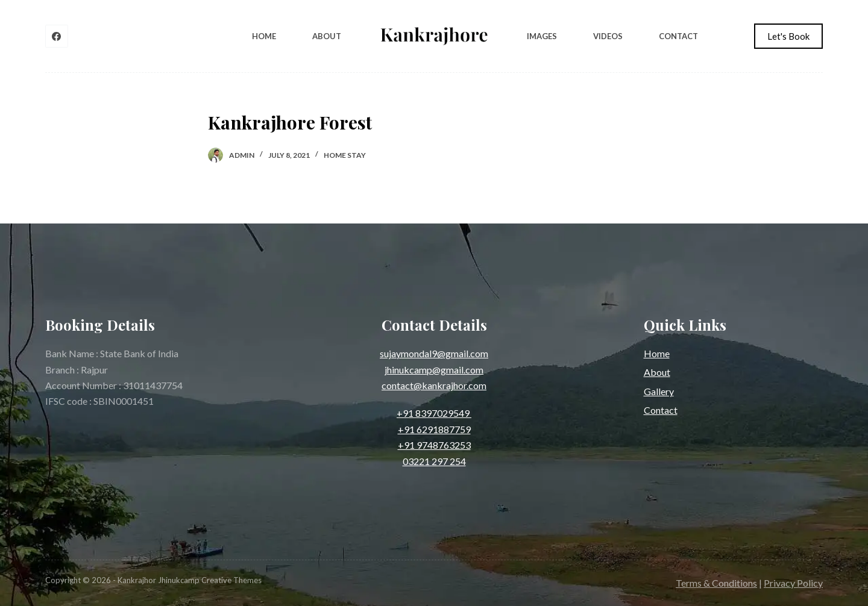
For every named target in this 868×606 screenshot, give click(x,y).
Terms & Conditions (716, 583)
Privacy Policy (793, 583)
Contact (678, 36)
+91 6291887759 (434, 429)
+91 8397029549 (434, 413)
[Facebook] (57, 36)
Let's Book (788, 36)
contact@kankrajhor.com (434, 385)
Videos (608, 36)
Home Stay (345, 155)
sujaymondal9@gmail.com (434, 353)
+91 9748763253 (434, 445)
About (327, 36)
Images (542, 36)
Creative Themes (231, 580)
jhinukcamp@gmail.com (434, 370)
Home (264, 36)
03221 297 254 (434, 461)
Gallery (659, 391)
